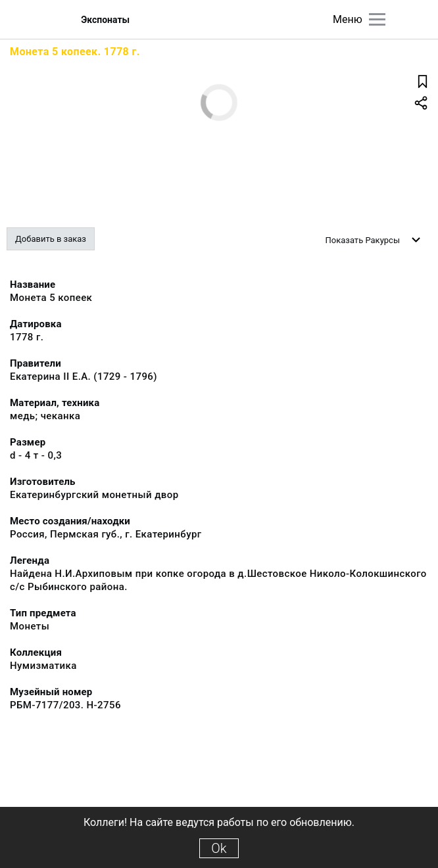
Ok (219, 848)
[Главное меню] (377, 19)
